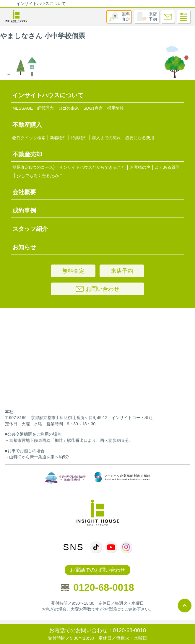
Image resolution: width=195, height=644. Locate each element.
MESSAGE (23, 108)
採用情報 (116, 108)
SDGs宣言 (93, 108)
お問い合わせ (97, 289)
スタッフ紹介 (30, 229)
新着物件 (58, 138)
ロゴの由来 (69, 108)
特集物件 (79, 138)
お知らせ (24, 247)
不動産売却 (27, 154)
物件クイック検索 (29, 138)
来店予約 (153, 17)
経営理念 (45, 108)
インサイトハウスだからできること (92, 167)
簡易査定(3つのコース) (34, 167)
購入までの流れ (106, 138)
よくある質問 (167, 167)
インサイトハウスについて (41, 4)
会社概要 (24, 192)
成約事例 (24, 210)
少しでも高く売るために (40, 176)
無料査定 (126, 17)
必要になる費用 (140, 138)
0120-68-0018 (97, 587)
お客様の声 (140, 167)
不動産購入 (27, 125)
